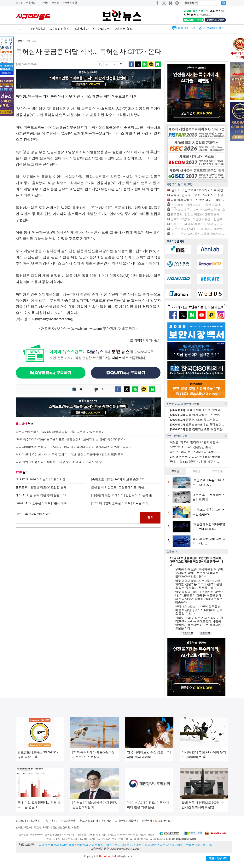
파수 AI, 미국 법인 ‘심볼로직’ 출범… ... (195, 452)
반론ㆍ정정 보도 (218, 858)
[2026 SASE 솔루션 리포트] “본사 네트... (43, 503)
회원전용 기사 (186, 28)
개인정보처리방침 (66, 821)
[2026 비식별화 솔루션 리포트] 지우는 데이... (121, 503)
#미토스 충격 (124, 29)
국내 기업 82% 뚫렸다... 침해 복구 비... (194, 462)
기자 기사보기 (145, 340)
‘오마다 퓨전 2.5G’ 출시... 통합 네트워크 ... (198, 234)
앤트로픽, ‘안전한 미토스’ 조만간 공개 (41, 487)
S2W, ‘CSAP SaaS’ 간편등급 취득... (192, 447)
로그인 (19, 3)
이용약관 (48, 821)
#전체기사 (38, 29)
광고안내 (34, 821)
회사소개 (21, 821)
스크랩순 (218, 471)
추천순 (196, 471)
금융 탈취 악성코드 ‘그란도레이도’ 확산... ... (121, 487)
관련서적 (147, 821)
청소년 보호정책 (89, 821)
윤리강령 (106, 821)
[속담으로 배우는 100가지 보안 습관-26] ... (119, 479)
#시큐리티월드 (60, 29)
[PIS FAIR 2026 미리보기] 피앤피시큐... (42, 479)
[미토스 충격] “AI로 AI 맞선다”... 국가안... (197, 229)
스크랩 (55, 3)
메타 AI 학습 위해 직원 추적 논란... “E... (42, 495)
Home (19, 41)
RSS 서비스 (164, 821)
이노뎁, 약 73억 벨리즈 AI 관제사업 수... (195, 442)
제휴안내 (133, 821)
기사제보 (44, 3)
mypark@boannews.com (54, 319)
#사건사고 (81, 29)
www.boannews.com (86, 329)
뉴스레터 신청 (70, 3)
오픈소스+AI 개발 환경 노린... (197, 425)
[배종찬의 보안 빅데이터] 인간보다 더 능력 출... (123, 495)
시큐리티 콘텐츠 (214, 28)
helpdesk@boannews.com (184, 839)
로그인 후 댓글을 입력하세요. (78, 518)
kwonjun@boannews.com (124, 849)
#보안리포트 (102, 29)
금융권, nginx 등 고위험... (194, 420)
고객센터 (120, 821)
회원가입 (31, 3)
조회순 (175, 471)
